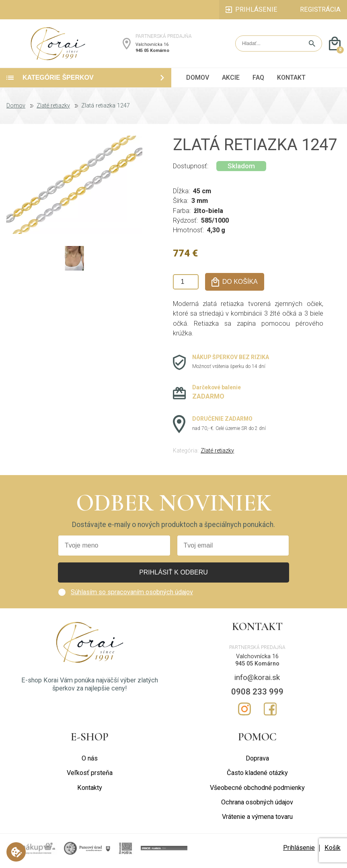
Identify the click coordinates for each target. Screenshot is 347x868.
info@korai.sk (257, 683)
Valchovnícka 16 (152, 47)
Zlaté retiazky (53, 111)
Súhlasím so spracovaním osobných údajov (132, 597)
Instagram (244, 714)
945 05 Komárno (152, 53)
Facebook (270, 714)
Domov (16, 111)
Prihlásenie (299, 853)
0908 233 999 (257, 697)
